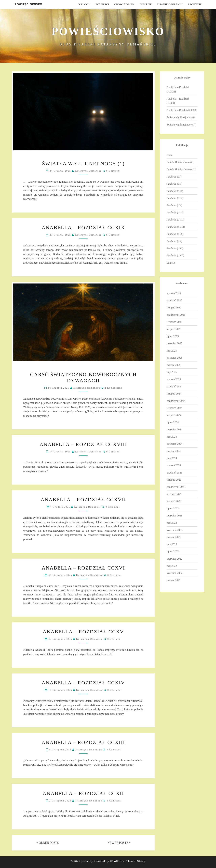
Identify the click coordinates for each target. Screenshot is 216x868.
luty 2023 (172, 544)
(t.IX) (175, 234)
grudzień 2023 (174, 473)
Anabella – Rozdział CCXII (83, 793)
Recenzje (195, 4)
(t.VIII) (176, 227)
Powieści (102, 4)
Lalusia (171, 263)
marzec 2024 (174, 451)
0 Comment (113, 171)
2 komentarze (113, 388)
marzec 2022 (174, 580)
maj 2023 (172, 523)
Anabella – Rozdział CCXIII (83, 742)
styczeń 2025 (174, 379)
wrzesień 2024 (175, 408)
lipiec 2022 (173, 551)
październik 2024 (176, 401)
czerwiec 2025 (175, 343)
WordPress (117, 861)
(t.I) (181, 162)
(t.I (174, 177)
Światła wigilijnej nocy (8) (181, 117)
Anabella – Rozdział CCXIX (83, 227)
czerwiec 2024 (175, 429)
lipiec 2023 (173, 508)
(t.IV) (175, 198)
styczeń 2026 (174, 293)
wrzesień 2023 (175, 494)
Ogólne (146, 4)
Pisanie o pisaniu (170, 4)
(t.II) (181, 169)
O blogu (84, 4)
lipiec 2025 (173, 336)
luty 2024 (172, 458)
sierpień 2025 (174, 329)
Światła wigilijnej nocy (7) (181, 125)
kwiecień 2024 (175, 444)
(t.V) (174, 205)
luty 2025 (172, 372)
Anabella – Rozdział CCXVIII (83, 444)
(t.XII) (175, 255)
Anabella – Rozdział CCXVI (83, 568)
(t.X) (174, 241)
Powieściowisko (28, 4)
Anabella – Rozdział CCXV (83, 632)
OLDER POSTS (48, 843)
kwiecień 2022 (175, 573)
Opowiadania (124, 4)
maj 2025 (172, 351)
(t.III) (175, 191)
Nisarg (141, 861)
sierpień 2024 (174, 415)
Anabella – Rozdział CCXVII (83, 500)
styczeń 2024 (174, 465)
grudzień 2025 (174, 300)
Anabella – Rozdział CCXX (182, 110)
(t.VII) (175, 220)
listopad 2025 (174, 307)
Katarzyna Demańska (88, 171)
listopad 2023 (174, 480)
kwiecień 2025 (175, 358)
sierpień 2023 (174, 501)
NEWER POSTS (119, 843)
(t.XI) (175, 248)
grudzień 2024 (174, 386)
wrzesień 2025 (175, 322)
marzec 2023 (174, 537)
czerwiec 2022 (175, 559)
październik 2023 (176, 487)
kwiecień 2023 (175, 530)
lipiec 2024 (173, 422)
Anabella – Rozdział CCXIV (83, 683)
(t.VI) (175, 212)
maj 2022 (172, 566)
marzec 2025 (174, 365)
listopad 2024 (174, 394)
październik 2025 (176, 315)
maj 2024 (172, 437)
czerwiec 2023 (175, 516)
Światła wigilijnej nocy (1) (83, 163)
